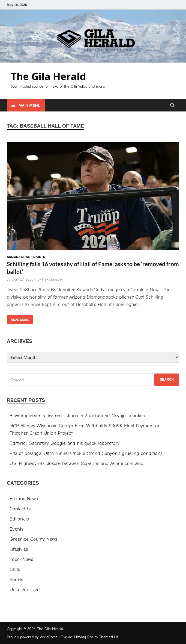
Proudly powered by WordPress (32, 637)
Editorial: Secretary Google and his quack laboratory (64, 443)
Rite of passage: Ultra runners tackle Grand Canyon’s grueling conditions (86, 453)
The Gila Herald (48, 76)
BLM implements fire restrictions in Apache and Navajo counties (77, 416)
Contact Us (21, 509)
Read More (18, 318)
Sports (39, 257)
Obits (15, 570)
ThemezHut (109, 637)
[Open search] (172, 106)
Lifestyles (19, 549)
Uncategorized (25, 590)
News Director (53, 279)
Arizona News (19, 257)
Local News (21, 559)
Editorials (19, 519)
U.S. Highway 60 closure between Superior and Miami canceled (76, 464)
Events (16, 529)
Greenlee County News (33, 539)
